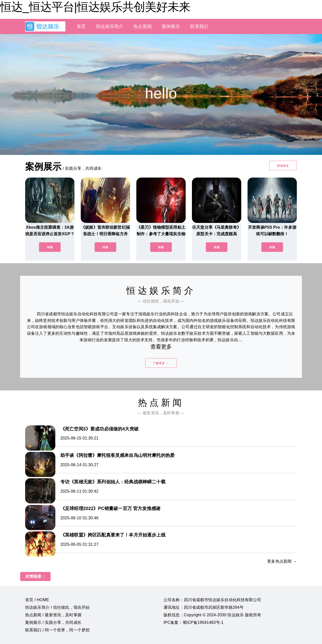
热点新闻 (143, 26)
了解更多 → (161, 363)
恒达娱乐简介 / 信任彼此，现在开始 (57, 607)
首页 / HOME (37, 600)
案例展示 (171, 26)
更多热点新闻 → (282, 561)
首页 (81, 26)
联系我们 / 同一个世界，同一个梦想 (57, 630)
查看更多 (161, 347)
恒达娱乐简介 (110, 26)
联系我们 (199, 26)
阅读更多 (283, 166)
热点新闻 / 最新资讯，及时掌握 (53, 615)
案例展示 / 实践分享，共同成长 (53, 622)
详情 (50, 247)
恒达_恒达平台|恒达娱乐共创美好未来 (95, 7)
